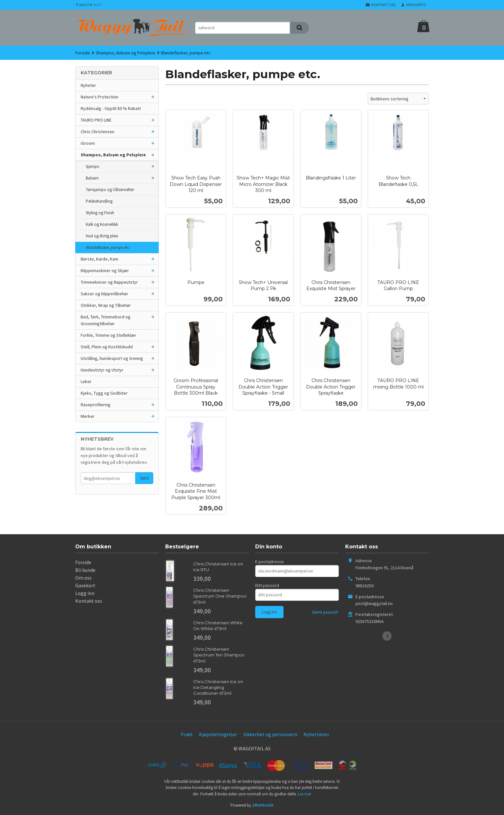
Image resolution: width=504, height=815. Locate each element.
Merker (88, 416)
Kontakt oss (89, 601)
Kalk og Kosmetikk (102, 224)
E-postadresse (270, 562)
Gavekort (85, 585)
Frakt (187, 734)
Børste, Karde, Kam (99, 259)
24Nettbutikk (263, 805)
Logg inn (85, 593)
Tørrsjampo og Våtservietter (110, 190)
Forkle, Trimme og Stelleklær (108, 335)
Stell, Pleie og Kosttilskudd (107, 347)
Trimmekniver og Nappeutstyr (109, 282)
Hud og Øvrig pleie (102, 236)
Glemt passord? (325, 612)
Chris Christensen (98, 132)
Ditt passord (267, 585)
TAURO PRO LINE (96, 120)
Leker (86, 381)
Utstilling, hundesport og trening (112, 358)
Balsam (92, 178)
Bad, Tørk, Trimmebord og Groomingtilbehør (106, 320)
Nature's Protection (99, 97)
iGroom (88, 143)
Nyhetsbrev (316, 734)
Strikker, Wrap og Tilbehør (106, 305)
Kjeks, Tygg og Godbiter (104, 393)
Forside (83, 53)
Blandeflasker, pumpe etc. (108, 247)
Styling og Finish (100, 213)
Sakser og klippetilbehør (104, 294)
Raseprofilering (96, 405)
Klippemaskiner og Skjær (105, 270)
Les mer (305, 794)
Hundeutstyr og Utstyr (102, 370)
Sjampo (93, 166)
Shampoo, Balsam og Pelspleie (113, 155)
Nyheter (88, 85)
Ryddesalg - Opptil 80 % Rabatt (111, 108)
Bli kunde (85, 570)
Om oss (83, 578)
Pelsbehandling (99, 201)
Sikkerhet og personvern (270, 734)
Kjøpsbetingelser (218, 734)
